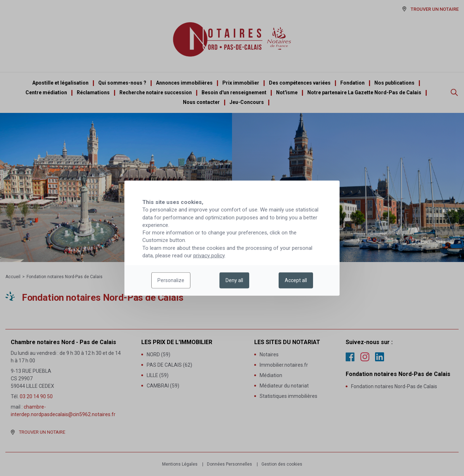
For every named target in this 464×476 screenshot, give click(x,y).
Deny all (234, 280)
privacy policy (209, 256)
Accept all (296, 280)
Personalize (171, 280)
